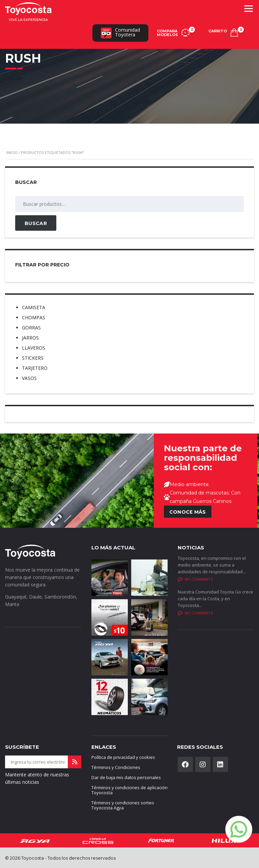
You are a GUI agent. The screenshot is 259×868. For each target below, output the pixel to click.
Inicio (12, 152)
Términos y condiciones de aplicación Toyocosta (129, 790)
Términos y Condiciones (116, 767)
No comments (195, 579)
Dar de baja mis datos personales (126, 777)
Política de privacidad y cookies (123, 757)
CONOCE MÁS (188, 512)
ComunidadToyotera (120, 33)
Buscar (36, 223)
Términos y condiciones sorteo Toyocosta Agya (123, 805)
